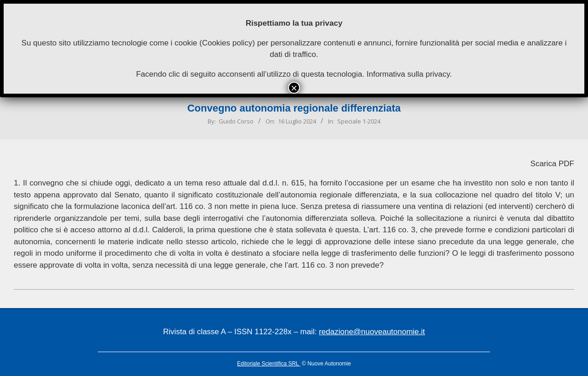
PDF (566, 164)
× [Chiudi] (294, 88)
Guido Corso (236, 121)
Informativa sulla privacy (408, 74)
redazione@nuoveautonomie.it (372, 332)
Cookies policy (227, 43)
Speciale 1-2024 (359, 121)
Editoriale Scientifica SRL (269, 364)
